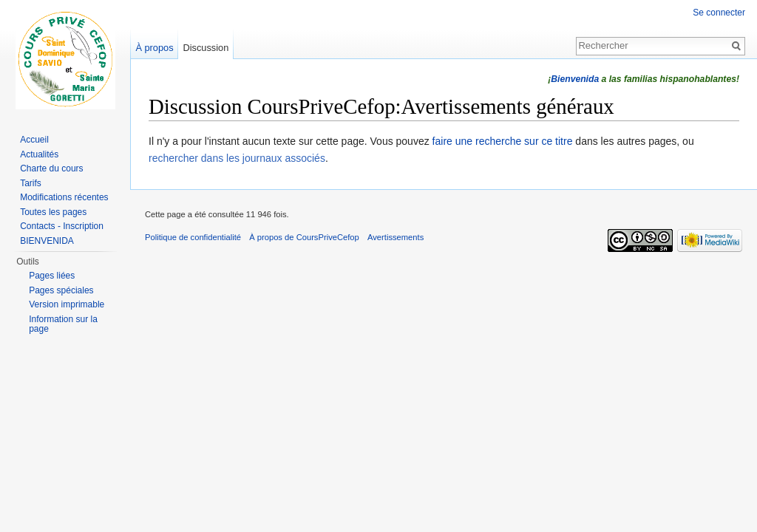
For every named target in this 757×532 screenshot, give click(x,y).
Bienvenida (575, 79)
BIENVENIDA (47, 241)
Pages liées (52, 276)
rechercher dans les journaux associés (237, 158)
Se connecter (719, 13)
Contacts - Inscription (62, 226)
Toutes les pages (53, 212)
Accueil (34, 140)
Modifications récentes (64, 197)
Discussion (206, 48)
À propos (154, 48)
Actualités (39, 154)
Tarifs (31, 183)
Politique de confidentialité (193, 237)
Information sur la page (63, 324)
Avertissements (396, 237)
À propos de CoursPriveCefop (304, 237)
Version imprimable (67, 304)
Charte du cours (51, 168)
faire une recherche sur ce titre (503, 141)
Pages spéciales (61, 290)
